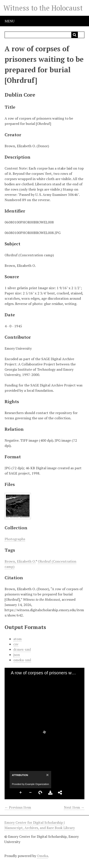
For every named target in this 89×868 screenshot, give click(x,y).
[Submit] (75, 35)
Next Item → (74, 807)
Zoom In (21, 793)
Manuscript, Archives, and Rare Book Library (40, 828)
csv (16, 644)
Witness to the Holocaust (43, 8)
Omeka (42, 856)
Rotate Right (40, 793)
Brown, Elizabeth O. (20, 561)
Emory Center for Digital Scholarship (34, 822)
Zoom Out (31, 793)
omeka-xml (22, 660)
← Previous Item (18, 807)
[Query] (44, 35)
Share (60, 793)
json (17, 655)
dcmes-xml (22, 649)
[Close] (47, 775)
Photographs (15, 539)
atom (17, 639)
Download (50, 793)
